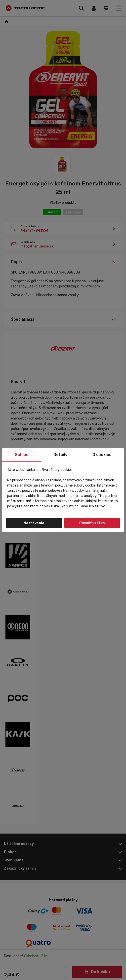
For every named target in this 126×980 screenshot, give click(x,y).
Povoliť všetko (92, 523)
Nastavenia (34, 523)
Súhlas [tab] (22, 455)
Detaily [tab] (60, 455)
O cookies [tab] (102, 455)
